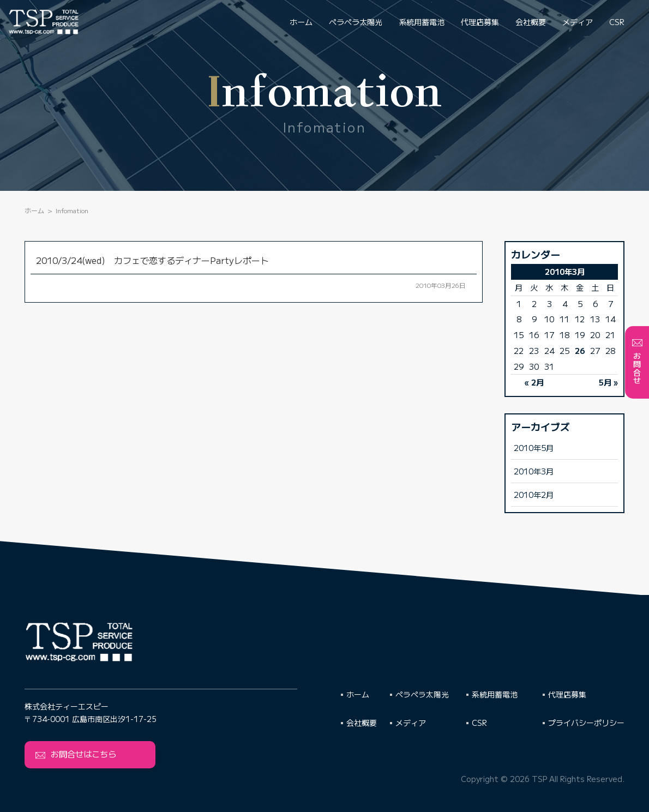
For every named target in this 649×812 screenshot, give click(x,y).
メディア (578, 22)
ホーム (301, 22)
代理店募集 (480, 22)
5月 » (608, 382)
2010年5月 (534, 447)
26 (580, 350)
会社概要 (531, 22)
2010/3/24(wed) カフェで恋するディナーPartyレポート (152, 260)
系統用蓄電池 (422, 22)
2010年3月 (534, 471)
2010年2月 (534, 494)
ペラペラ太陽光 (356, 22)
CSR (617, 22)
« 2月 (534, 382)
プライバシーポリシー (586, 723)
